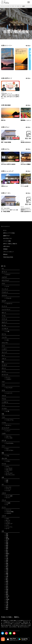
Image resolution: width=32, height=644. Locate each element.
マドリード (8, 510)
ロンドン (7, 498)
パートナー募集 (7, 241)
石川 (6, 585)
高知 (6, 542)
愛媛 (6, 573)
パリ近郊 (7, 503)
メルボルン (8, 379)
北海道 (7, 599)
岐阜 (6, 555)
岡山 (6, 580)
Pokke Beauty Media (8, 257)
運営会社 (5, 254)
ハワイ (7, 471)
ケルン (7, 449)
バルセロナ (8, 513)
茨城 (6, 590)
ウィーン (7, 377)
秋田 (6, 545)
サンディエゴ (8, 473)
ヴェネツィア (8, 524)
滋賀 (6, 560)
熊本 (6, 552)
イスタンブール (9, 420)
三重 (6, 604)
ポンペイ (7, 520)
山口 (6, 541)
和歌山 (7, 554)
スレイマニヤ (8, 388)
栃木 (6, 578)
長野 (6, 591)
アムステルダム (9, 443)
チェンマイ (8, 487)
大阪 (6, 598)
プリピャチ (8, 298)
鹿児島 (7, 539)
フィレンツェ (8, 527)
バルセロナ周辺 (9, 512)
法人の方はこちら (7, 238)
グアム (7, 467)
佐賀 (6, 536)
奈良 (6, 586)
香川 (6, 567)
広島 (6, 583)
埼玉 (6, 557)
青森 (6, 563)
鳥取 (6, 537)
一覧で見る (28, 46)
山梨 (6, 601)
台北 (6, 482)
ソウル (7, 456)
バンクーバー (8, 393)
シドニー (7, 431)
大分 (6, 572)
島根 (18, 6)
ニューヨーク (8, 468)
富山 (6, 550)
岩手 (6, 562)
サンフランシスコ (9, 475)
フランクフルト (9, 450)
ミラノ (7, 525)
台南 (6, 480)
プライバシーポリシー (9, 252)
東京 (6, 609)
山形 (6, 558)
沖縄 (6, 570)
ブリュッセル (8, 438)
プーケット (8, 489)
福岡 (6, 568)
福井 (6, 549)
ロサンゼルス (8, 470)
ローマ (7, 529)
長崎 (6, 606)
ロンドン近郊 (8, 496)
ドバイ (7, 286)
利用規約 (5, 249)
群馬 (6, 594)
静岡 (6, 581)
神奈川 (7, 596)
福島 (6, 547)
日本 (13, 6)
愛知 (6, 593)
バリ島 (7, 331)
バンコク (7, 491)
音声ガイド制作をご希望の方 (10, 244)
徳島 (6, 534)
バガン (7, 340)
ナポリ (7, 519)
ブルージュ (8, 436)
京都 (6, 603)
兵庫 (6, 576)
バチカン (7, 522)
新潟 (6, 588)
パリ (6, 505)
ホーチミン (8, 425)
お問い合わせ (6, 246)
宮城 (6, 565)
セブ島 (7, 411)
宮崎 (6, 544)
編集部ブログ (6, 236)
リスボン (7, 461)
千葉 (6, 575)
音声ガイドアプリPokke (9, 233)
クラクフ (7, 275)
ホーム (3, 6)
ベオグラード (8, 304)
